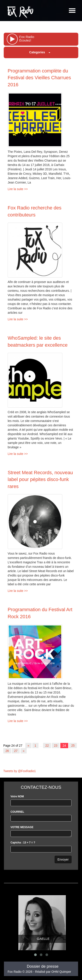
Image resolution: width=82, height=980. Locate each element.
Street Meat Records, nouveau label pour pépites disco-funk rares (40, 479)
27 (16, 751)
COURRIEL (17, 812)
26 (7, 751)
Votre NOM (17, 796)
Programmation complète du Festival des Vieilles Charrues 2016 (39, 78)
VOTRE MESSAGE (22, 827)
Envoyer (63, 859)
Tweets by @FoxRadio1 (20, 771)
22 (47, 746)
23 (56, 746)
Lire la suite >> (18, 189)
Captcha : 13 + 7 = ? (23, 843)
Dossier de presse (43, 966)
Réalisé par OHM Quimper (53, 972)
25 (73, 746)
